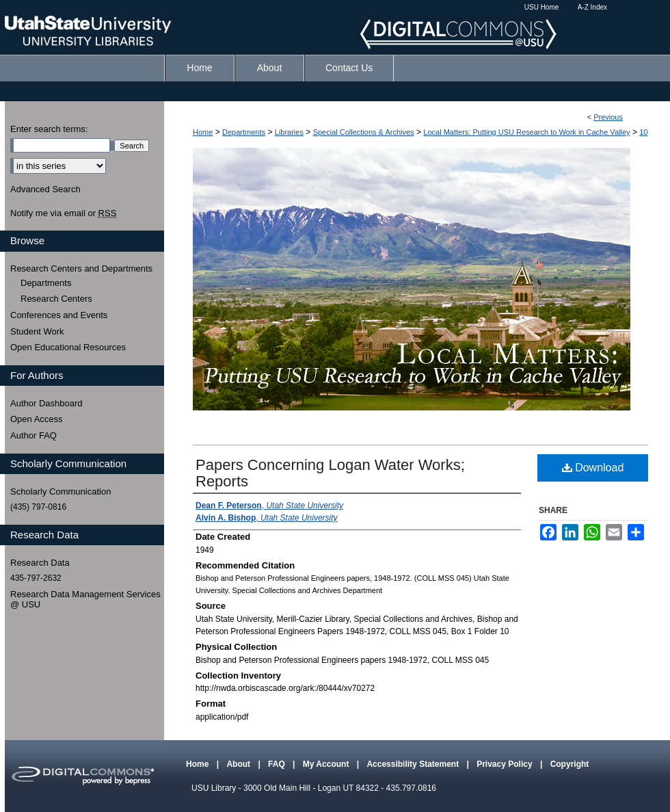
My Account (327, 764)
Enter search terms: (49, 129)
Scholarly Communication (61, 492)
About (239, 764)
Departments (244, 132)
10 (643, 132)
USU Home (542, 7)
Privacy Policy (506, 764)
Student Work (37, 331)
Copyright (570, 764)
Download (593, 468)
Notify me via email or (63, 213)
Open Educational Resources (68, 347)
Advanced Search (45, 189)
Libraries (289, 132)
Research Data (40, 563)
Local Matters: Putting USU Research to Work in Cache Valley (526, 132)
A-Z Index (592, 7)
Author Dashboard (46, 403)
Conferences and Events (59, 315)
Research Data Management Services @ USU (85, 600)
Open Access (37, 419)
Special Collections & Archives (364, 132)
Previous (608, 117)
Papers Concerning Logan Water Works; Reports (330, 473)
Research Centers (56, 299)
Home (203, 132)
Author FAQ (33, 435)
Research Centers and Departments (81, 269)
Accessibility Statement (414, 764)
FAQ (278, 764)
